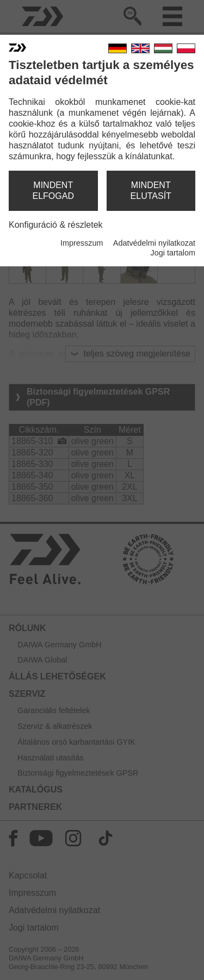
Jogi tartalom (173, 253)
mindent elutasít (151, 191)
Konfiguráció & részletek (56, 225)
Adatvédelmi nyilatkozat (154, 243)
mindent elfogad (53, 191)
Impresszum (82, 243)
